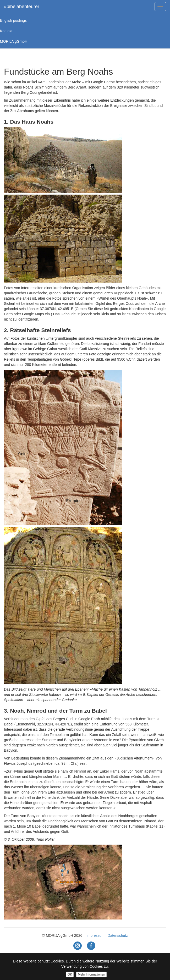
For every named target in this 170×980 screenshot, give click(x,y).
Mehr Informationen (91, 975)
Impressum (95, 935)
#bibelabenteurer (22, 7)
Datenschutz (118, 935)
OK (70, 975)
